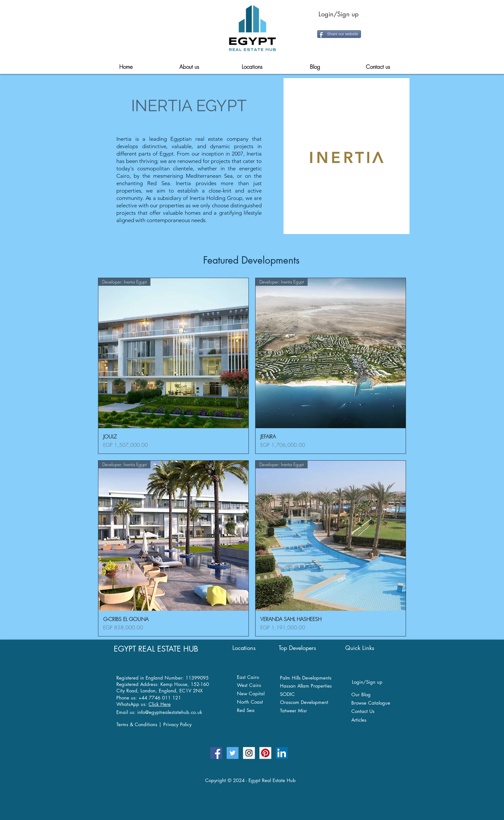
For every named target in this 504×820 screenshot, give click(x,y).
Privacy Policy (177, 724)
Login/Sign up (339, 14)
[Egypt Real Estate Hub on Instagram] (249, 753)
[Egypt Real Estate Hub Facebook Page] (216, 753)
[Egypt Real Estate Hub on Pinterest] (265, 753)
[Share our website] (339, 34)
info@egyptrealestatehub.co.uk (170, 712)
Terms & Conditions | (140, 724)
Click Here (160, 704)
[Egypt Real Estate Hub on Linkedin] (282, 753)
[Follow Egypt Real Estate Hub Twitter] (233, 753)
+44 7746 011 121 (160, 698)
